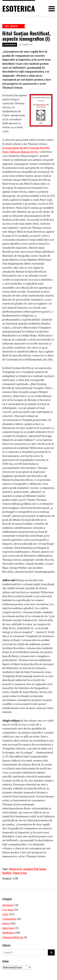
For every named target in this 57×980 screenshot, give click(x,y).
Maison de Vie (16, 869)
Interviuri (8, 928)
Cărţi (7, 26)
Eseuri (6, 923)
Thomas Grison (20, 873)
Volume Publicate (13, 937)
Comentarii (9, 919)
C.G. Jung (8, 910)
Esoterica (19, 8)
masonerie (28, 869)
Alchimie (8, 905)
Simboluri (14, 26)
